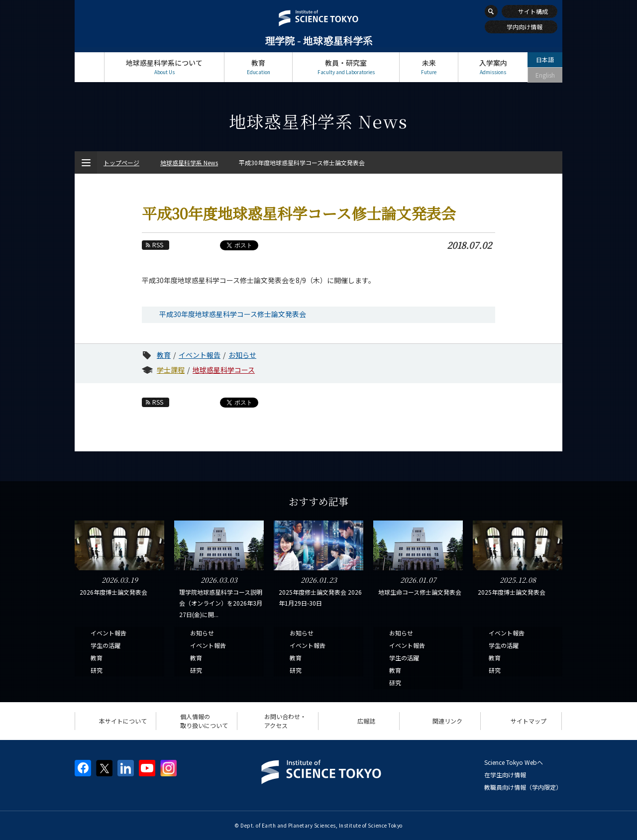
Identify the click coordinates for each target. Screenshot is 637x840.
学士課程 (171, 370)
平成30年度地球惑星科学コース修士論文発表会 (233, 314)
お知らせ (242, 355)
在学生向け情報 (505, 775)
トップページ (89, 67)
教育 (258, 67)
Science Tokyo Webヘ (514, 762)
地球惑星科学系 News (189, 162)
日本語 (545, 59)
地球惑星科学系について (164, 67)
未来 (429, 67)
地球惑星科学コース (224, 370)
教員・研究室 (346, 67)
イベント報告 (200, 355)
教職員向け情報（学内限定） (523, 787)
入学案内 (493, 67)
